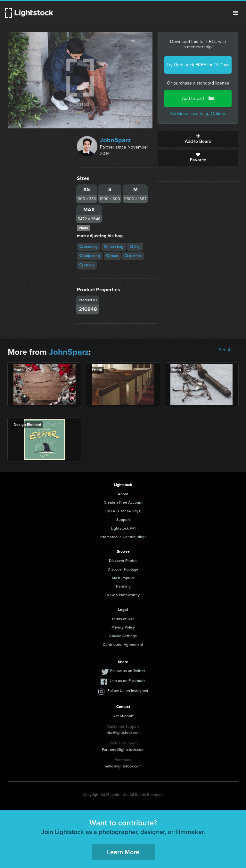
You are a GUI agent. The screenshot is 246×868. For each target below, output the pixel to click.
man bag (114, 247)
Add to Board (198, 139)
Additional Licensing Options (198, 114)
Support (123, 520)
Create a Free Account (123, 502)
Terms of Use (123, 619)
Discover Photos (123, 561)
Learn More (123, 852)
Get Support (123, 716)
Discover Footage (123, 569)
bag (135, 247)
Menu (236, 13)
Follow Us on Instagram (128, 691)
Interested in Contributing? (123, 537)
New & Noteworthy (123, 595)
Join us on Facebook (127, 681)
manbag (89, 247)
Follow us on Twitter (128, 671)
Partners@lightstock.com (123, 750)
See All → (229, 350)
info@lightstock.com (123, 733)
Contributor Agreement (123, 645)
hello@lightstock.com (123, 766)
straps (87, 265)
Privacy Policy (123, 627)
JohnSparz (115, 140)
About (123, 494)
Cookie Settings (123, 636)
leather (133, 256)
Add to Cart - (198, 98)
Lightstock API (123, 528)
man (112, 256)
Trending (123, 586)
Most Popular (123, 578)
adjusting (90, 256)
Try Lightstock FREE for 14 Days (198, 65)
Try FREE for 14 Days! (123, 511)
